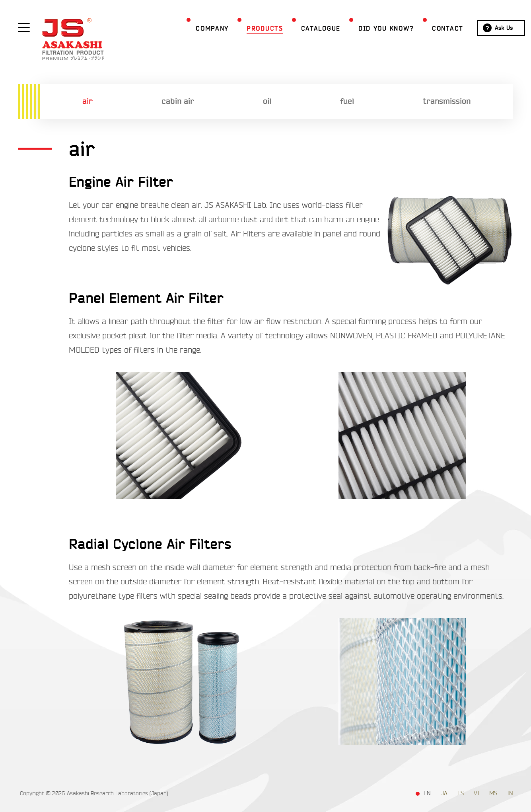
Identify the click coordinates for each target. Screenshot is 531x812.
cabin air (178, 101)
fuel (347, 101)
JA (444, 793)
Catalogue (307, 28)
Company (198, 28)
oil (267, 101)
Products (251, 28)
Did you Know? (372, 28)
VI (477, 793)
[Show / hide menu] (24, 27)
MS (493, 793)
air (88, 101)
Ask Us (490, 28)
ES (461, 793)
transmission (447, 101)
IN (510, 793)
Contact (434, 28)
